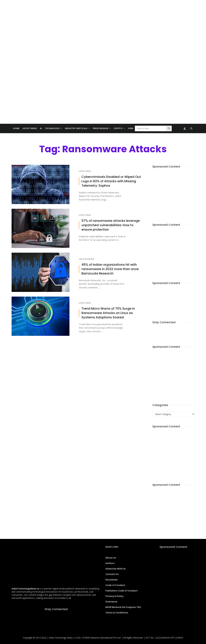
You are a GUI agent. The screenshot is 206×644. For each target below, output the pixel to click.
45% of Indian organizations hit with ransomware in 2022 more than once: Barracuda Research (110, 269)
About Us (111, 558)
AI (41, 128)
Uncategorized (86, 259)
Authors (110, 563)
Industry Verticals (76, 128)
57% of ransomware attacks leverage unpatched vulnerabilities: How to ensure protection (111, 225)
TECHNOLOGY (52, 128)
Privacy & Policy (114, 596)
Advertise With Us (116, 569)
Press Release (100, 128)
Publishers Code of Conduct (122, 591)
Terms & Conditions (117, 613)
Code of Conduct (115, 585)
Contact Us (112, 574)
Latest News (30, 128)
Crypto (118, 128)
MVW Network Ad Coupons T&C (123, 607)
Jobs (130, 128)
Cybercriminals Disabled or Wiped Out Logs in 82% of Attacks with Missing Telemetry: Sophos (111, 181)
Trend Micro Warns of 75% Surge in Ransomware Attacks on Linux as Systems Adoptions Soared (108, 313)
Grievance (111, 602)
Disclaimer (112, 580)
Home (16, 128)
